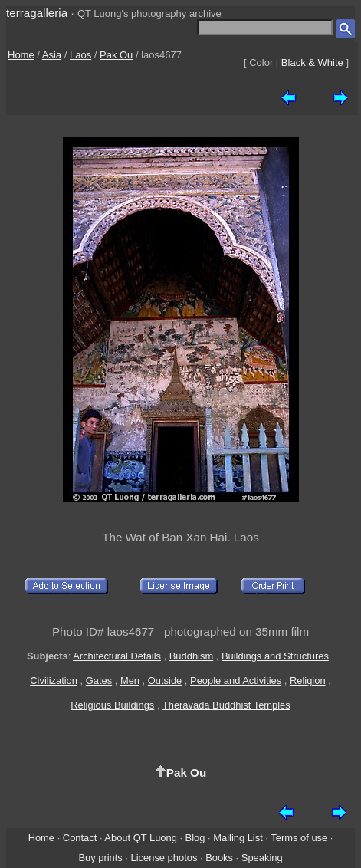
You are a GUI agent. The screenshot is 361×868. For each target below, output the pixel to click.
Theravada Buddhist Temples (226, 705)
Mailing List (238, 838)
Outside (165, 681)
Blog (195, 838)
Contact (80, 838)
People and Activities (236, 681)
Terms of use (299, 838)
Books (219, 858)
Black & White (312, 62)
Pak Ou (116, 55)
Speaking (262, 858)
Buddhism (191, 656)
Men (130, 681)
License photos (164, 858)
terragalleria (37, 13)
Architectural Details (117, 656)
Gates (99, 681)
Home (21, 55)
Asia (52, 55)
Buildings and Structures (275, 656)
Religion (308, 681)
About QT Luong (140, 838)
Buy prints (100, 858)
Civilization (54, 681)
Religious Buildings (112, 705)
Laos (80, 55)
